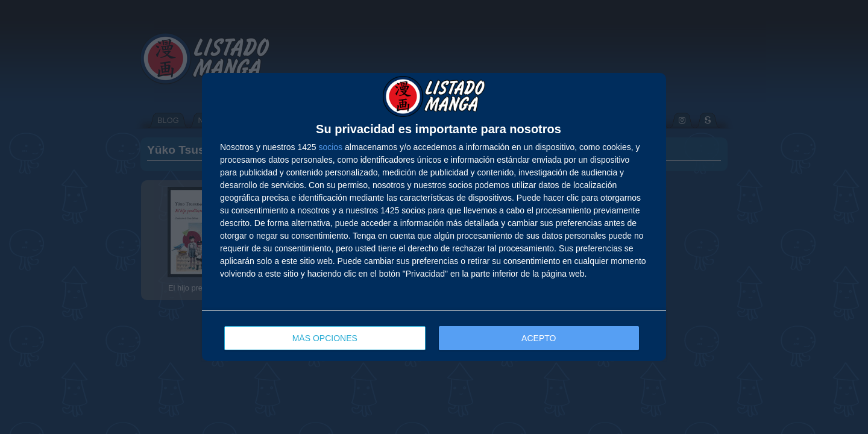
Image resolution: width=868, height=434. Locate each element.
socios (330, 147)
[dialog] (434, 217)
